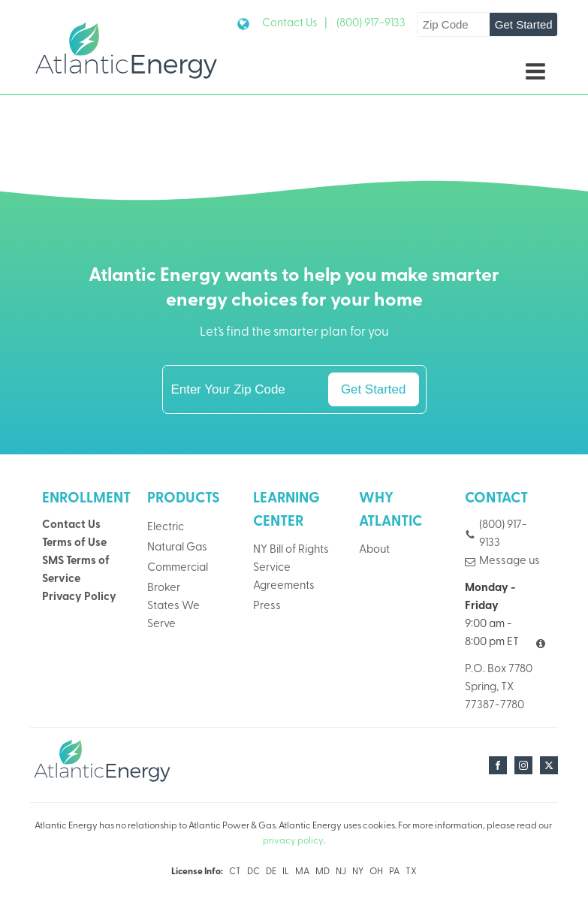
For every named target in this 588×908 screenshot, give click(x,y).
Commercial (178, 568)
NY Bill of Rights (291, 550)
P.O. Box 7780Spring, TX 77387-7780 (499, 688)
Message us (510, 561)
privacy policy (293, 841)
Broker (164, 588)
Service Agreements (284, 577)
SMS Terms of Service (76, 570)
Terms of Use (74, 543)
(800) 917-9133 (371, 24)
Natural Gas (177, 548)
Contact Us (71, 525)
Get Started (524, 24)
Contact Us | (295, 24)
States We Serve (173, 615)
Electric (166, 528)
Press (267, 606)
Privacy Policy (79, 597)
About (374, 550)
